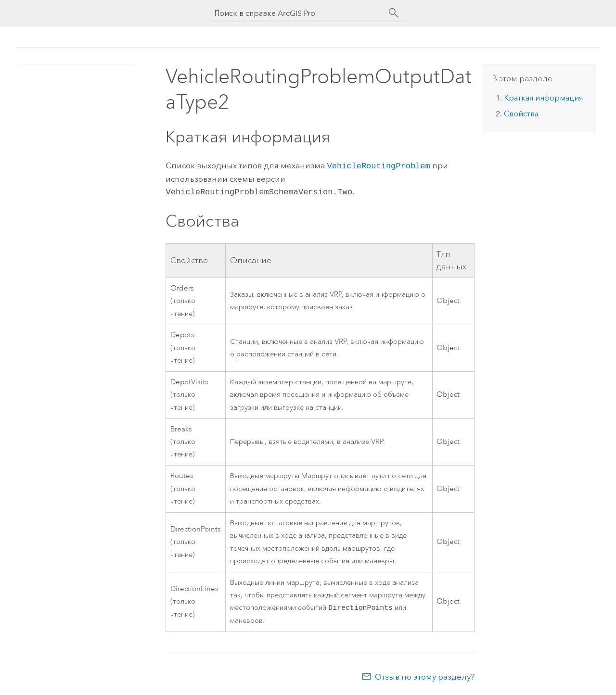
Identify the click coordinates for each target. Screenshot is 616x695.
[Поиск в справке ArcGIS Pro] (298, 13)
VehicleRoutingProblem (378, 165)
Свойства (521, 114)
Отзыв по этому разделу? (425, 676)
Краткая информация (543, 98)
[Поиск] (394, 13)
